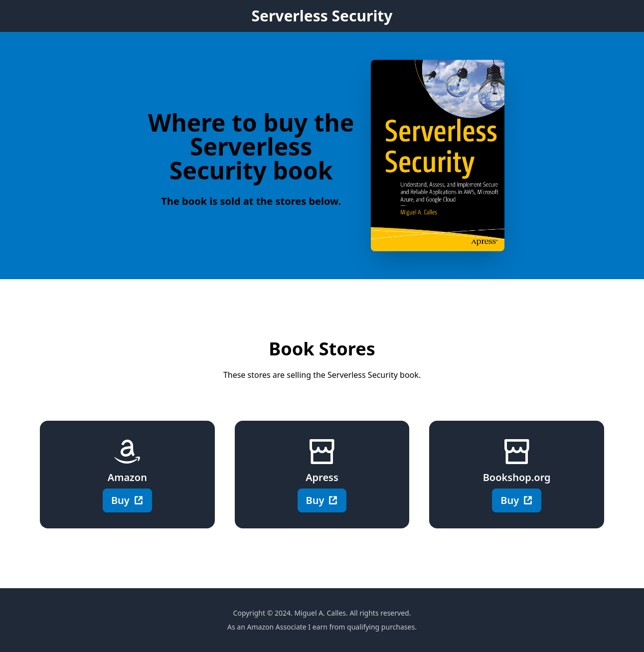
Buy (127, 500)
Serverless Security (322, 16)
